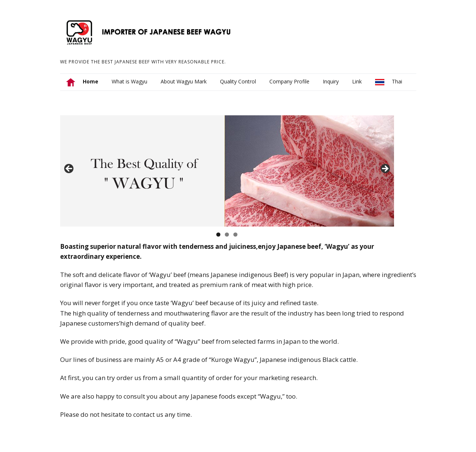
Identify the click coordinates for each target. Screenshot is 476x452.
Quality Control (238, 81)
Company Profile (289, 81)
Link (357, 81)
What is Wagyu (129, 81)
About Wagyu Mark (184, 81)
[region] (227, 171)
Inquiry (331, 81)
